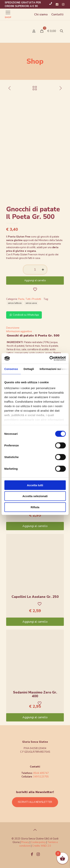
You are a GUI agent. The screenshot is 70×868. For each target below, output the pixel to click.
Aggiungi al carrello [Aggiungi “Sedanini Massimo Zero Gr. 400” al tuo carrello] (35, 717)
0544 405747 (41, 773)
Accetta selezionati (35, 496)
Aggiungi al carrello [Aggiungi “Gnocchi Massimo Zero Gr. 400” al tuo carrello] (35, 526)
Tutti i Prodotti (33, 299)
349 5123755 (41, 777)
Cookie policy (39, 842)
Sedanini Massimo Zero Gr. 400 (35, 694)
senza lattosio (15, 303)
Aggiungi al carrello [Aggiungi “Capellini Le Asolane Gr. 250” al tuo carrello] (35, 622)
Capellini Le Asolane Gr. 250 (35, 597)
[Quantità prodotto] (35, 270)
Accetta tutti (35, 485)
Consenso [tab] (11, 369)
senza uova (31, 303)
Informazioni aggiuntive (19, 331)
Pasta (21, 299)
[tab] (35, 328)
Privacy (25, 842)
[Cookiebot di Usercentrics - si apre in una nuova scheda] (50, 358)
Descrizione (13, 328)
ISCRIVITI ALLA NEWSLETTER (35, 802)
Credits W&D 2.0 (42, 846)
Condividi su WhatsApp (24, 315)
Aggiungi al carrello (35, 281)
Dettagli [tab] (29, 369)
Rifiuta (35, 507)
